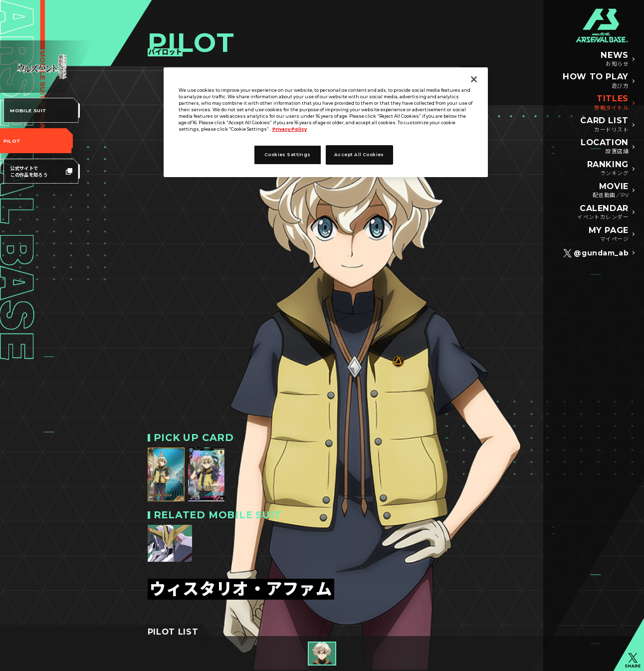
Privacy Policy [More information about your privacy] (290, 129)
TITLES (611, 103)
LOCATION (605, 147)
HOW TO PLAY (596, 81)
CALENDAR (603, 213)
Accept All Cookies (359, 155)
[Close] (474, 79)
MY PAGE (609, 234)
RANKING (608, 169)
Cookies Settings (288, 155)
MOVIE (611, 191)
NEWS (615, 59)
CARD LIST (604, 125)
